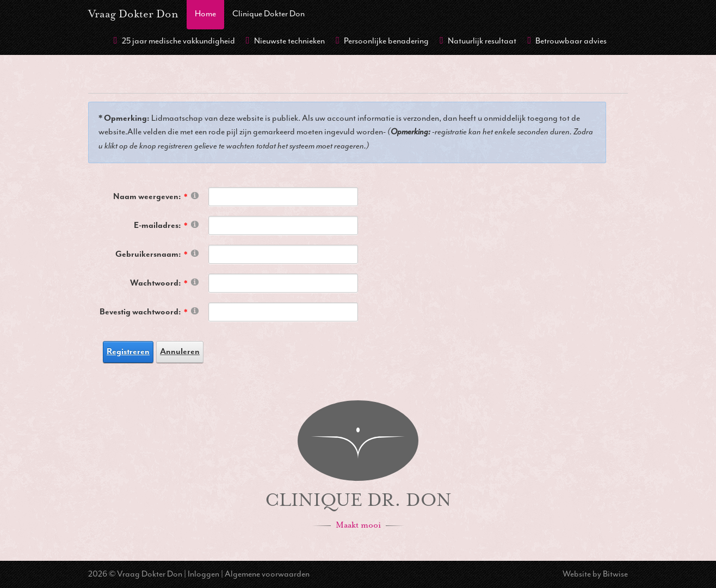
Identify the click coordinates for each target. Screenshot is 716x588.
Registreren (128, 351)
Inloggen (203, 574)
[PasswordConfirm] (283, 312)
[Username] (283, 254)
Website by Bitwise (595, 574)
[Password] (283, 283)
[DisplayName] (283, 197)
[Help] (195, 195)
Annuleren (180, 351)
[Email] (283, 225)
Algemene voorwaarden (267, 574)
